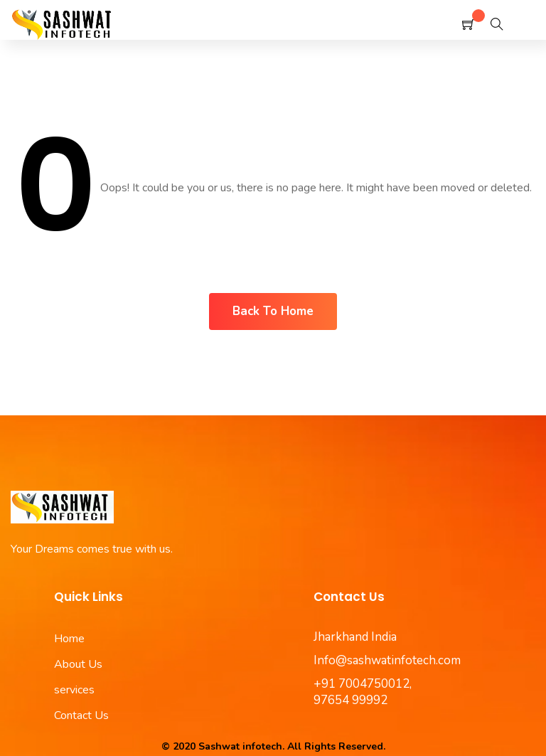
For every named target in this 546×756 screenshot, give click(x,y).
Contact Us (81, 715)
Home (69, 639)
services (74, 690)
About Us (78, 664)
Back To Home (273, 311)
